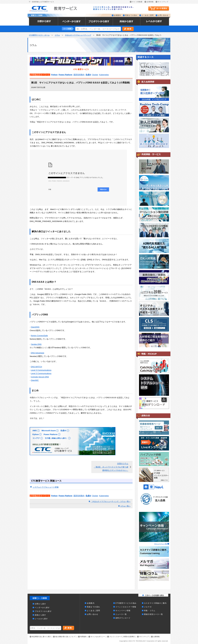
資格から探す (40, 615)
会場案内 (91, 603)
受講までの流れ (93, 607)
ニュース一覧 (121, 614)
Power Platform (65, 496)
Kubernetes (104, 496)
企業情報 (156, 637)
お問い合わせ (92, 614)
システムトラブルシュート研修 (46, 487)
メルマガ (148, 607)
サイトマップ (144, 637)
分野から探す (40, 604)
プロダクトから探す (43, 611)
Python (54, 496)
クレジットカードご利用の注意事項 (122, 637)
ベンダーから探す (42, 608)
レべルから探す (41, 619)
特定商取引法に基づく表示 (41, 637)
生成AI (88, 496)
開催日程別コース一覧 (153, 614)
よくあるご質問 (93, 611)
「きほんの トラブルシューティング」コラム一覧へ (110, 501)
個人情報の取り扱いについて (65, 637)
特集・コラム (150, 611)
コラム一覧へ (125, 506)
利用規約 (83, 637)
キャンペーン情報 (123, 611)
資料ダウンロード (123, 618)
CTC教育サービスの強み (126, 603)
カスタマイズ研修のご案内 (155, 603)
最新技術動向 (79, 496)
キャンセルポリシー (98, 637)
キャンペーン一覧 (161, 544)
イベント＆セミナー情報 (126, 607)
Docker (95, 496)
